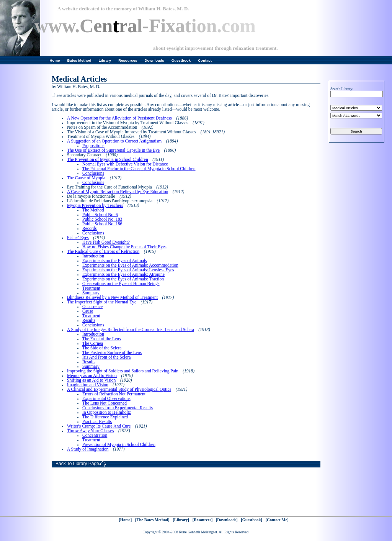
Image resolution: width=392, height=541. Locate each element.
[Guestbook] (252, 520)
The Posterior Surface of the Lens (112, 352)
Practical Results (97, 421)
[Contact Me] (277, 520)
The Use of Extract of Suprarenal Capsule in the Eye (113, 150)
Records (90, 228)
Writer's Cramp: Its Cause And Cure (99, 426)
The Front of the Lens (101, 339)
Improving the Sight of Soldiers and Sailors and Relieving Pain (123, 371)
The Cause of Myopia (86, 178)
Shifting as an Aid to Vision (91, 380)
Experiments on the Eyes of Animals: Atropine (123, 274)
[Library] (181, 520)
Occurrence (92, 307)
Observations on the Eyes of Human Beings (121, 284)
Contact (205, 60)
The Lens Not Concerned (105, 403)
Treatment (91, 288)
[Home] (125, 520)
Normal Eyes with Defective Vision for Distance (125, 164)
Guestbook (181, 60)
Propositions (93, 146)
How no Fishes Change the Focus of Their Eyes (124, 247)
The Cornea (93, 343)
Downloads (154, 60)
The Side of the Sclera (102, 348)
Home (55, 60)
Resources (128, 60)
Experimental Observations (106, 398)
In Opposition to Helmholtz (107, 412)
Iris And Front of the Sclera (106, 357)
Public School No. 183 (102, 219)
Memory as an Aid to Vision (92, 375)
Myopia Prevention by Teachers (95, 205)
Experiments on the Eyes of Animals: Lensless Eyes (128, 270)
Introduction (93, 256)
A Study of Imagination (88, 449)
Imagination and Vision (88, 385)
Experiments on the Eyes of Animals (115, 261)
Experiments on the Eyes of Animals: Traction (123, 279)
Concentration (95, 435)
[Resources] (203, 520)
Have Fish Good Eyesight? (106, 242)
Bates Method (79, 60)
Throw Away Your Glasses (90, 431)
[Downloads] (227, 520)
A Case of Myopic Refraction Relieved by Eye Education (118, 192)
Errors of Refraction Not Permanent (114, 394)
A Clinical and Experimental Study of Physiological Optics (119, 389)
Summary (91, 293)
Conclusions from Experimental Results (118, 408)
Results (89, 320)
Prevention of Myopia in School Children (119, 444)
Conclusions (93, 173)
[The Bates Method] (152, 520)
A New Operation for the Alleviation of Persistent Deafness (119, 118)
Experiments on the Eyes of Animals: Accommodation (130, 265)
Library (105, 60)
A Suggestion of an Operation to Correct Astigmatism (114, 141)
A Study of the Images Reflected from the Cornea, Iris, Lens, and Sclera (131, 330)
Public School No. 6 (100, 215)
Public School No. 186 (102, 224)
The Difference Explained (105, 417)
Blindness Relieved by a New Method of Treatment (112, 297)
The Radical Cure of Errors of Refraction (103, 251)
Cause (88, 311)
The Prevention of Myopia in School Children (108, 159)
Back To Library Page (81, 464)
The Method (93, 210)
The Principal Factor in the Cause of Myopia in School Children (139, 169)
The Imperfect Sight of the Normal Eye (102, 302)
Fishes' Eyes (78, 238)
